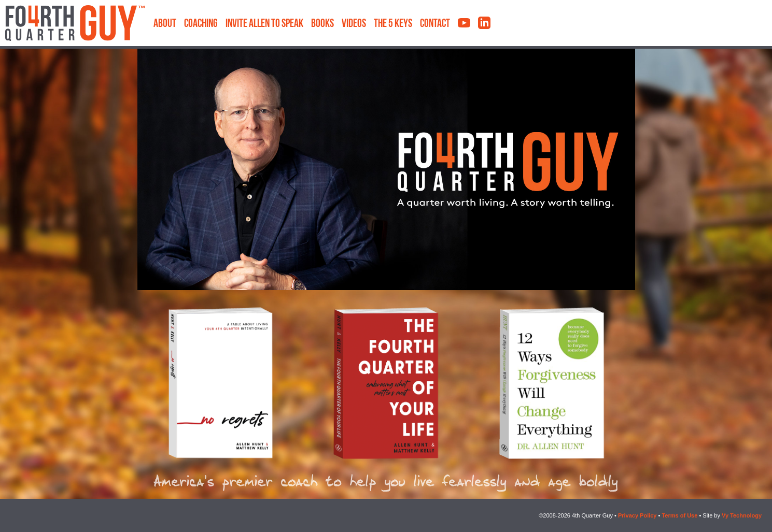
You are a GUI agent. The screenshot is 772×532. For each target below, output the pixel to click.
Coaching (201, 24)
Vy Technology (742, 515)
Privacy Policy (637, 515)
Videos (354, 24)
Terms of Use (679, 515)
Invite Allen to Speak (264, 24)
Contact (435, 24)
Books (322, 24)
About (165, 24)
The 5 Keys (393, 24)
